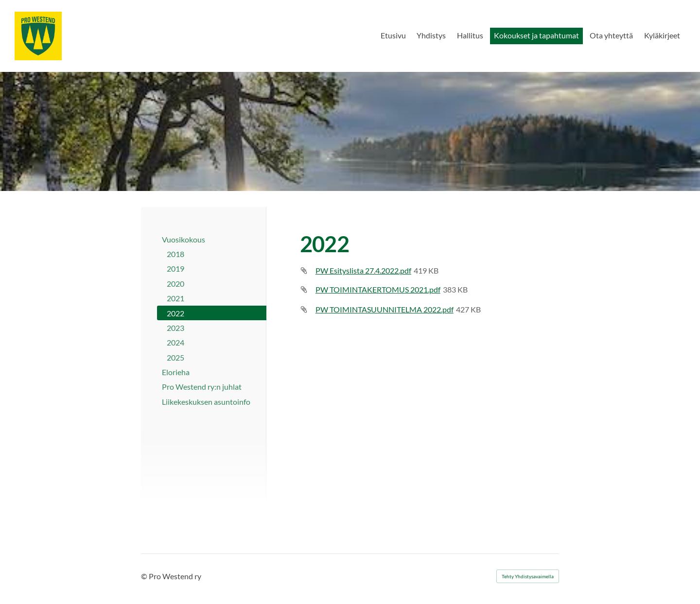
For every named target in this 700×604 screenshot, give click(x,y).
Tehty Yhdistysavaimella (528, 576)
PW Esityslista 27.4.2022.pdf (363, 270)
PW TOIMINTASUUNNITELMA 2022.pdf (385, 309)
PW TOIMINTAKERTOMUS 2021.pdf (378, 289)
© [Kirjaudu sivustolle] (145, 576)
